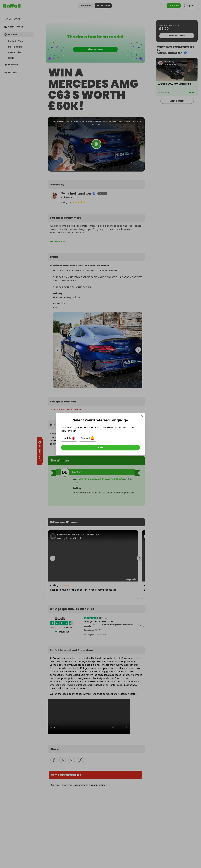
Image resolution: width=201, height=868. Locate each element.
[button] (69, 438)
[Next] (100, 448)
